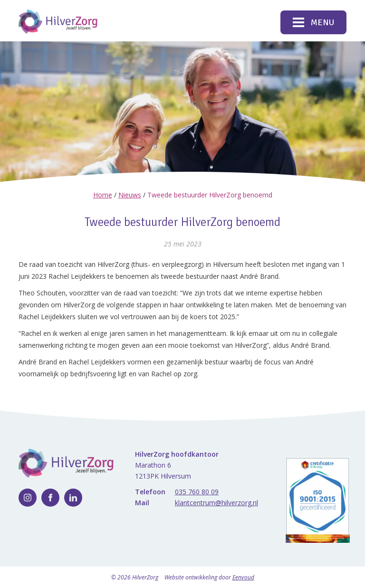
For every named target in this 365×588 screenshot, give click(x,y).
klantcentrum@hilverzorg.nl (216, 503)
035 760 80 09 (197, 492)
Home (103, 195)
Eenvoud (243, 577)
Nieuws (130, 195)
